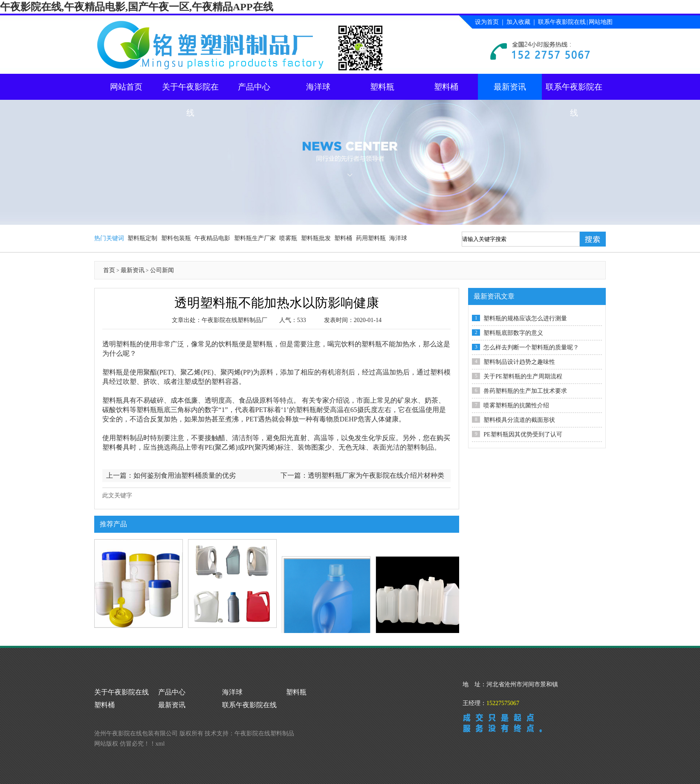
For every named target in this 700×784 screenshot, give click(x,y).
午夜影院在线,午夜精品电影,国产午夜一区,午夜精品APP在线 (137, 7)
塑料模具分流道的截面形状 (519, 420)
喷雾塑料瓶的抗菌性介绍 (516, 405)
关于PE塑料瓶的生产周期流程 (523, 376)
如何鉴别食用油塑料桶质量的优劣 (185, 475)
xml (160, 744)
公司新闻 (162, 270)
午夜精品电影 (212, 238)
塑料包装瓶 (176, 238)
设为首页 (487, 22)
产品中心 (254, 87)
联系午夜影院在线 (562, 22)
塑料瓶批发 (316, 238)
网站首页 (126, 87)
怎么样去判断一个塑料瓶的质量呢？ (531, 347)
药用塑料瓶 (371, 238)
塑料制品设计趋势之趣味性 (519, 362)
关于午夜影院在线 (190, 91)
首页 (109, 270)
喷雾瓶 (288, 238)
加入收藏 (518, 22)
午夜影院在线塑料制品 (264, 733)
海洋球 (318, 87)
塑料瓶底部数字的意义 (513, 333)
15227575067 (503, 703)
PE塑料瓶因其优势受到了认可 (523, 434)
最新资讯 (510, 87)
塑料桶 (446, 87)
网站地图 (601, 22)
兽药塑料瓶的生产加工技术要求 (525, 391)
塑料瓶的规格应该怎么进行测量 (525, 318)
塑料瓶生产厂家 (255, 238)
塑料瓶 (382, 87)
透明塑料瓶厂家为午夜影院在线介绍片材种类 (376, 475)
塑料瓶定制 (142, 238)
